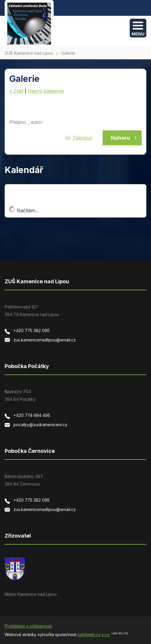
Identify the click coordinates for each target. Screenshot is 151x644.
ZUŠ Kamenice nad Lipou (29, 53)
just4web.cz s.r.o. (94, 634)
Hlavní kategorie (46, 91)
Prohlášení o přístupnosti (28, 626)
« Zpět (16, 91)
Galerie (68, 53)
